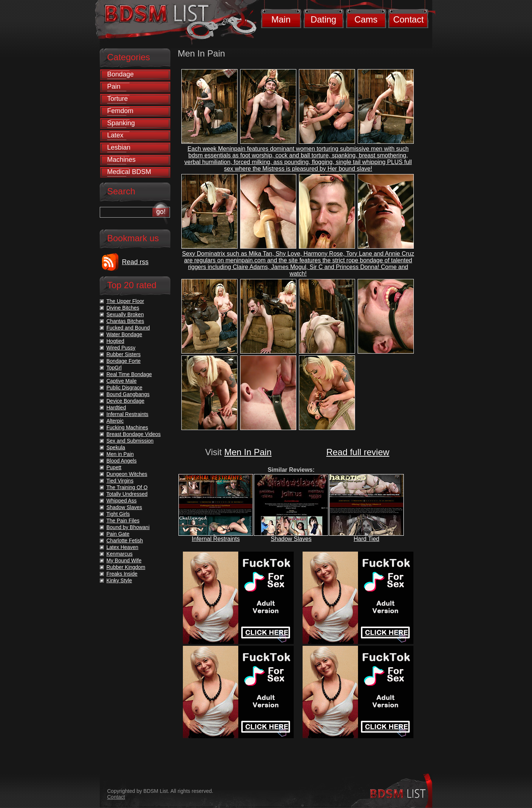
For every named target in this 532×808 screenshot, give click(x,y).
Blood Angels (122, 461)
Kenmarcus (120, 554)
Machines (121, 160)
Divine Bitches (123, 308)
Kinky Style (119, 580)
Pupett (114, 467)
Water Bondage (124, 334)
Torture (117, 99)
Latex (115, 135)
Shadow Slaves (291, 539)
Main (281, 19)
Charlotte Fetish (125, 541)
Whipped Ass (122, 501)
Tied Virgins (120, 481)
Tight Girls (118, 514)
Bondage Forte (124, 361)
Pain (114, 86)
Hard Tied (366, 539)
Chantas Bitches (125, 321)
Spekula (116, 447)
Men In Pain (248, 452)
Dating (323, 19)
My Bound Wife (124, 560)
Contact (408, 19)
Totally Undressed (127, 494)
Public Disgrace (124, 388)
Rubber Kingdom (126, 567)
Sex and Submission (130, 441)
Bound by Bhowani (128, 527)
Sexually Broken (125, 314)
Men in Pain (120, 454)
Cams (366, 19)
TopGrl (114, 368)
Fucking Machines (127, 427)
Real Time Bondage (129, 374)
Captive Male (122, 381)
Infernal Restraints (216, 539)
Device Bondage (125, 401)
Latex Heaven (122, 547)
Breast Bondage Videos (134, 434)
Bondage (120, 74)
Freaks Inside (122, 574)
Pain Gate (118, 534)
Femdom (120, 111)
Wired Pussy (121, 348)
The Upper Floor (125, 301)
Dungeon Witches (127, 474)
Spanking (121, 123)
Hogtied (115, 341)
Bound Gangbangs (128, 394)
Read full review (358, 452)
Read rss (135, 262)
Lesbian (119, 147)
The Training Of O (127, 487)
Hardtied (116, 408)
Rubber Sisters (124, 354)
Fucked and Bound (128, 328)
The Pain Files (123, 521)
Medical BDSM (129, 172)
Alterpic (115, 421)
